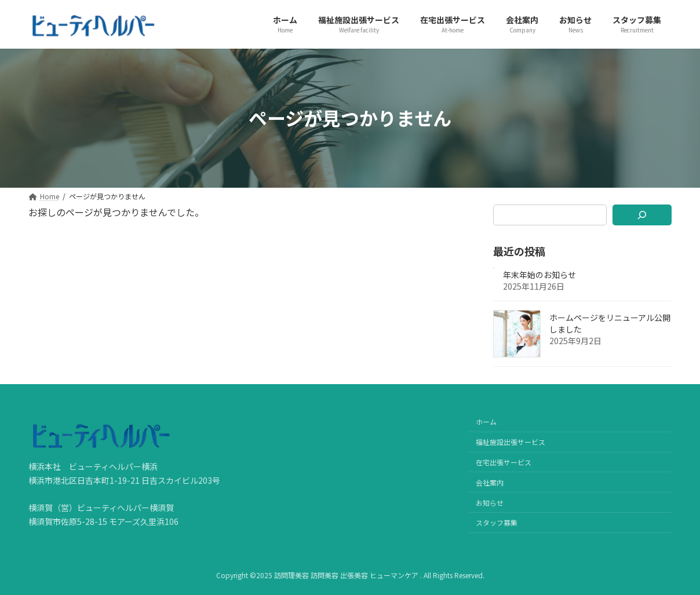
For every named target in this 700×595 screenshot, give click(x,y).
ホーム (486, 421)
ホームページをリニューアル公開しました (610, 323)
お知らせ (490, 502)
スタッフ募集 (497, 522)
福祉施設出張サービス (511, 442)
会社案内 (490, 482)
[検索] (642, 215)
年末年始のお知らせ (539, 275)
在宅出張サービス (504, 462)
